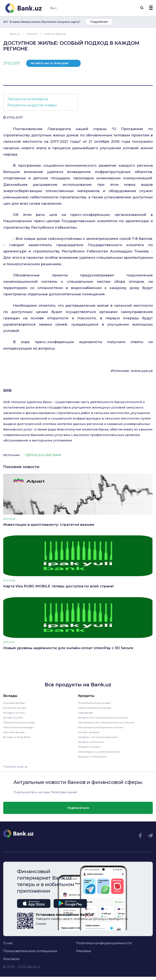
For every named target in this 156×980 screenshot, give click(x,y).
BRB (7, 391)
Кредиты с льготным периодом (98, 737)
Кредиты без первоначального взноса (103, 718)
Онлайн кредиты (89, 732)
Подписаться (78, 808)
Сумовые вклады (14, 703)
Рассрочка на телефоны (28, 99)
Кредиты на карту (89, 747)
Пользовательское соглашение (30, 951)
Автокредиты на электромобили (99, 752)
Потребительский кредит (94, 703)
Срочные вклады (14, 732)
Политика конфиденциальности (104, 943)
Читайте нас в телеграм (49, 63)
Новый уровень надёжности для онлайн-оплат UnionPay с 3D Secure (68, 648)
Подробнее (99, 22)
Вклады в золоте (14, 713)
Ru (53, 8)
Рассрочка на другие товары (32, 105)
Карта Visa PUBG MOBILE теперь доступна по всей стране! (58, 586)
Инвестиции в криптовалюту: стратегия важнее (49, 525)
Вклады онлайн (13, 718)
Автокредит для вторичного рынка (101, 727)
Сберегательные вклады (19, 722)
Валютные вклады (15, 708)
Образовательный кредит (95, 708)
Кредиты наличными (91, 742)
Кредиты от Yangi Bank (92, 757)
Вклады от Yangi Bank (17, 737)
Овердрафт (86, 713)
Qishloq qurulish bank (43, 455)
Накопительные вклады (18, 727)
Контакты (11, 959)
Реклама (83, 951)
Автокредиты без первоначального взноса (106, 722)
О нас (8, 943)
